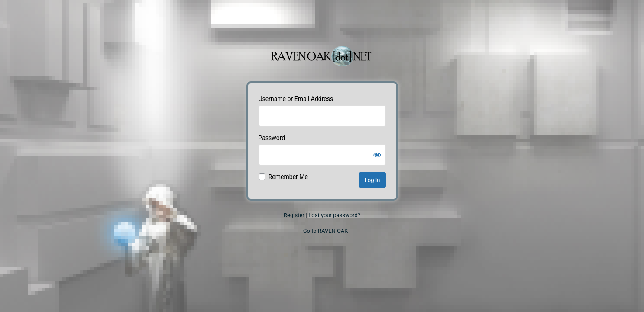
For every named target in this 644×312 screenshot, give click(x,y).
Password (272, 138)
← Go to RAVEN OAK (322, 231)
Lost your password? (334, 215)
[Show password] (377, 155)
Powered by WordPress (322, 52)
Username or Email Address (296, 99)
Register (294, 215)
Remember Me (288, 177)
